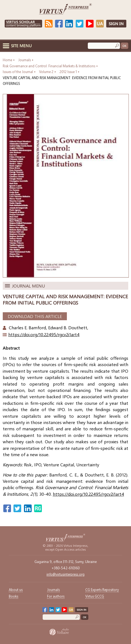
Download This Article (35, 316)
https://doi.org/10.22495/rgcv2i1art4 (44, 334)
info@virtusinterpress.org (65, 574)
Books (13, 596)
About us (16, 589)
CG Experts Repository (102, 589)
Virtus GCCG (95, 596)
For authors (56, 596)
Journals (53, 589)
